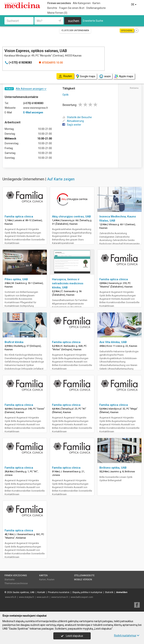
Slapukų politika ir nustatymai (87, 592)
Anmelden (122, 592)
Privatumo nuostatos (59, 592)
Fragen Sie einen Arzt (72, 8)
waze (105, 76)
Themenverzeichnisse (16, 583)
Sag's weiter (72, 125)
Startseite (9, 580)
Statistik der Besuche (77, 117)
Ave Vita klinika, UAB (113, 342)
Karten (96, 3)
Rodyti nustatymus (127, 635)
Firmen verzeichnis (59, 3)
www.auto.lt (43, 597)
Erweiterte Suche (93, 21)
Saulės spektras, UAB (24, 592)
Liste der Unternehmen (75, 30)
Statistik (109, 592)
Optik (65, 95)
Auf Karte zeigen (61, 179)
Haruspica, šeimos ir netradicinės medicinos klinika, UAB (68, 283)
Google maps (86, 76)
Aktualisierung (73, 121)
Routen (51, 580)
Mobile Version (83, 580)
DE (134, 4)
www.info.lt (11, 597)
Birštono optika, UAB (113, 468)
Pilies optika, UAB (16, 279)
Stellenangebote (96, 8)
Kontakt (41, 592)
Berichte (52, 8)
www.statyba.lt (26, 597)
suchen (74, 21)
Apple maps (124, 76)
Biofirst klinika (14, 342)
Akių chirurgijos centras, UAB (71, 217)
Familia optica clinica (19, 217)
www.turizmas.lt (60, 597)
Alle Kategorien (82, 3)
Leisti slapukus (72, 636)
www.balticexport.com (82, 597)
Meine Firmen (57, 13)
